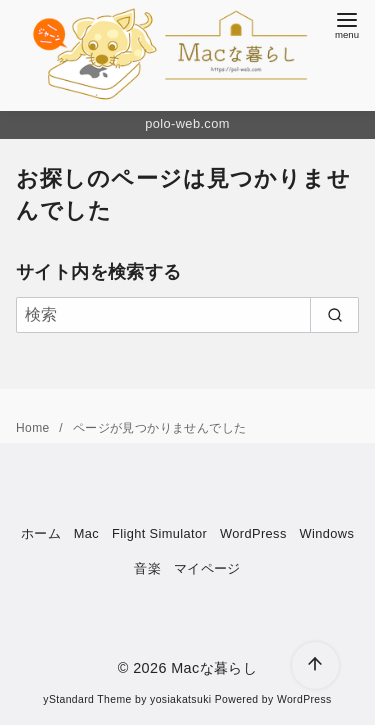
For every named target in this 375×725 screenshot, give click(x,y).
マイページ (207, 568)
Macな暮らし (214, 668)
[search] (334, 315)
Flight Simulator (159, 533)
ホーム (41, 533)
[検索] (187, 315)
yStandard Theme (87, 699)
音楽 (147, 568)
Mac (86, 533)
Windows (326, 533)
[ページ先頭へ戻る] (315, 665)
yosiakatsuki (180, 699)
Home (34, 428)
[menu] (347, 23)
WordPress (253, 533)
